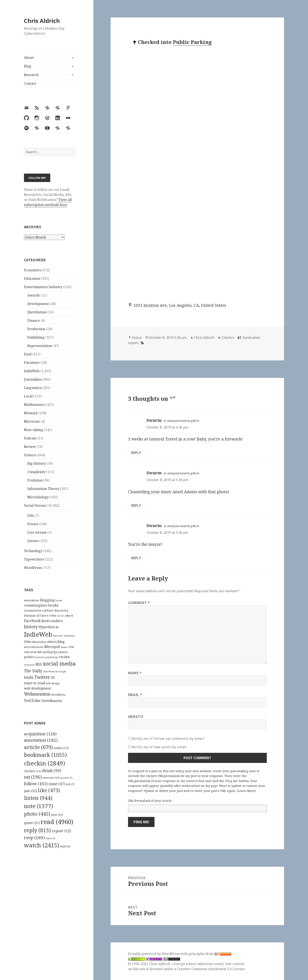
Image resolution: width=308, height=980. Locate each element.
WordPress (33, 568)
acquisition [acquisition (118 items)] (40, 734)
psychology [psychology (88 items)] (52, 657)
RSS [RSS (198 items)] (39, 664)
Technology (33, 551)
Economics (32, 270)
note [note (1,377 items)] (38, 806)
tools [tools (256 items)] (29, 677)
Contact (30, 83)
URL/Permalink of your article (150, 801)
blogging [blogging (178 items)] (47, 600)
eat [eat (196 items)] (33, 777)
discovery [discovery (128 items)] (61, 610)
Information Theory (43, 489)
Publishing (36, 337)
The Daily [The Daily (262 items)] (33, 671)
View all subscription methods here (48, 202)
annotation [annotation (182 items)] (41, 740)
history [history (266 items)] (31, 627)
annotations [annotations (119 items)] (32, 600)
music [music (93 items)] (64, 647)
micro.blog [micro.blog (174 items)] (56, 642)
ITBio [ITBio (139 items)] (28, 642)
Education (32, 278)
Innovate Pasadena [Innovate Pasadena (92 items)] (64, 636)
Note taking (34, 430)
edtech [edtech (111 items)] (69, 616)
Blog (28, 66)
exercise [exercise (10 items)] (51, 778)
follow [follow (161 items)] (36, 783)
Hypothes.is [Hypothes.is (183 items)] (49, 627)
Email (135, 695)
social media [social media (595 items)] (59, 663)
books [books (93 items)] (59, 600)
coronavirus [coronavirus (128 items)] (33, 610)
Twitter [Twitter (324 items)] (42, 677)
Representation (40, 346)
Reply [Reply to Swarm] (136, 453)
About (29, 58)
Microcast (32, 421)
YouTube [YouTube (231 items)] (32, 700)
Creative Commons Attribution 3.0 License (211, 969)
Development (38, 304)
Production (36, 329)
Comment (139, 603)
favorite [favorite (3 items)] (66, 778)
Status (137, 338)
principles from (210, 954)
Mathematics (34, 405)
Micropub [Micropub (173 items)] (52, 647)
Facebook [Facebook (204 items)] (32, 621)
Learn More (246, 791)
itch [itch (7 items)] (70, 784)
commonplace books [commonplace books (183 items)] (41, 605)
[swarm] (141, 343)
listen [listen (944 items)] (38, 798)
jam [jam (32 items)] (30, 791)
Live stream (37, 532)
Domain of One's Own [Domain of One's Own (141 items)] (40, 615)
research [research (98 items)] (29, 665)
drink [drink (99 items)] (52, 771)
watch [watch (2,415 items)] (42, 845)
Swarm (154, 420)
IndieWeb (32, 371)
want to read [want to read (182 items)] (34, 683)
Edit (31, 516)
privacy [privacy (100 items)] (40, 657)
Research (31, 75)
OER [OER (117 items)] (71, 647)
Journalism (33, 379)
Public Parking (192, 42)
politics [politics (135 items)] (29, 657)
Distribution (37, 312)
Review (30, 447)
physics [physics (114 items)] (63, 652)
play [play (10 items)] (57, 815)
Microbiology (38, 497)
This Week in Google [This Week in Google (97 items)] (55, 671)
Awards (34, 295)
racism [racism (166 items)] (64, 657)
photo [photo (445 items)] (37, 814)
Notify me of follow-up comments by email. (168, 739)
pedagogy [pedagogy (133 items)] (50, 652)
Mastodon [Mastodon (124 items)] (39, 642)
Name (135, 673)
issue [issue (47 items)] (57, 784)
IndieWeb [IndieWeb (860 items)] (38, 634)
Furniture (32, 363)
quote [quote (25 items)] (32, 823)
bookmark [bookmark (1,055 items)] (45, 755)
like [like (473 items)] (49, 790)
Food (28, 354)
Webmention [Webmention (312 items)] (37, 694)
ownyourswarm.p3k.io (183, 421)
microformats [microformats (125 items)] (34, 647)
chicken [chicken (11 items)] (33, 771)
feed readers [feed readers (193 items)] (52, 621)
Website (136, 717)
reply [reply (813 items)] (37, 830)
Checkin (228, 338)
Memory (31, 413)
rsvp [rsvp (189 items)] (34, 838)
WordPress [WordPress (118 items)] (58, 695)
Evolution (35, 480)
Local (28, 396)
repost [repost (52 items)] (61, 831)
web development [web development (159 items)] (38, 688)
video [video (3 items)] (50, 838)
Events (33, 524)
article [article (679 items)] (38, 747)
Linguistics (33, 388)
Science (30, 455)
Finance (34, 321)
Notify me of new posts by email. (159, 747)
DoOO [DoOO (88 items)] (61, 616)
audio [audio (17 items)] (61, 748)
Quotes (33, 541)
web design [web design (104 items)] (53, 683)
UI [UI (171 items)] (53, 678)
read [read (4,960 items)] (57, 822)
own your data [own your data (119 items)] (33, 652)
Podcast (30, 438)
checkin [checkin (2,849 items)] (44, 763)
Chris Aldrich (42, 21)
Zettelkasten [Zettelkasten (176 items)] (52, 701)
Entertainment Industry (43, 287)
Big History (36, 463)
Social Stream (35, 505)
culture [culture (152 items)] (48, 610)
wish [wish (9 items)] (65, 846)
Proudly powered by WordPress (154, 954)
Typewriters (34, 559)
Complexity (36, 472)
